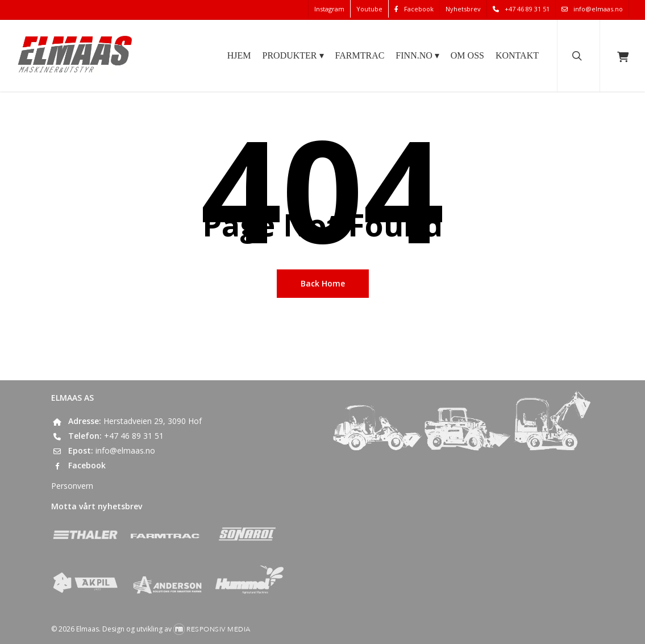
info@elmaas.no (125, 450)
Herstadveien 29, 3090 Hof (153, 421)
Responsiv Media (219, 629)
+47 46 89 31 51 (134, 436)
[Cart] (622, 56)
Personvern (72, 486)
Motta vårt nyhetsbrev (97, 506)
